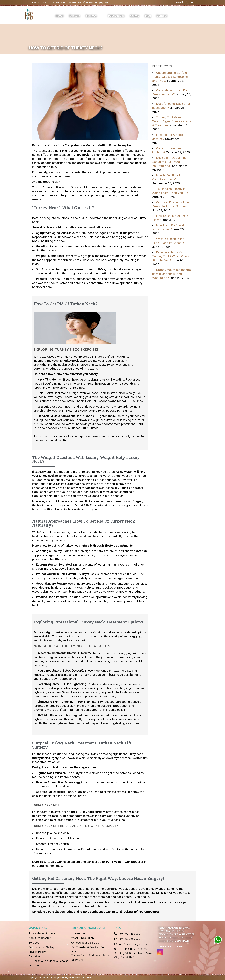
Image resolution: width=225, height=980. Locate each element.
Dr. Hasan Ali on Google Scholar (48, 961)
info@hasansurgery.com (94, 2)
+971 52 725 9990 (64, 2)
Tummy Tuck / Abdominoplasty (90, 955)
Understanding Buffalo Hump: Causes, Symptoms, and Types (170, 77)
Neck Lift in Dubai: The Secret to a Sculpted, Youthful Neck (169, 162)
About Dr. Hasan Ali (41, 938)
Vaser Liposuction (83, 938)
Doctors (75, 16)
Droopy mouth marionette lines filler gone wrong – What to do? (172, 274)
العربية (179, 2)
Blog (148, 16)
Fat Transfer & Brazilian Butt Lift (89, 949)
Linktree (34, 966)
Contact (163, 16)
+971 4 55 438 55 (39, 2)
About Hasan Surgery (42, 933)
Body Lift (77, 960)
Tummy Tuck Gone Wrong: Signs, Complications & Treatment (172, 121)
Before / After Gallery (42, 947)
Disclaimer (35, 956)
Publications (117, 16)
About (60, 16)
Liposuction (79, 933)
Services (92, 16)
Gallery (135, 16)
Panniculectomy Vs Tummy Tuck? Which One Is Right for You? (171, 256)
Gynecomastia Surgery (85, 943)
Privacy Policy (37, 952)
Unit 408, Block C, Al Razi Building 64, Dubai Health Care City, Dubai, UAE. (133, 953)
